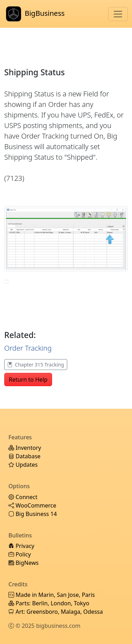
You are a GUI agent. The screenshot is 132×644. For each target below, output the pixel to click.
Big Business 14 (33, 514)
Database (24, 456)
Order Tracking (28, 348)
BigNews (24, 563)
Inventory (25, 448)
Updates (23, 465)
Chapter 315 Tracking (36, 365)
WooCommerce (32, 505)
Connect (23, 497)
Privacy (21, 546)
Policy (20, 554)
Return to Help (28, 380)
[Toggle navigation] (118, 14)
